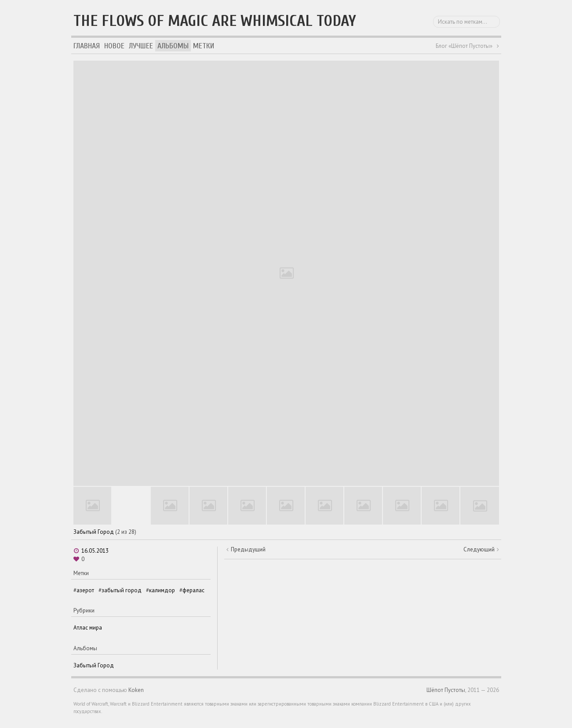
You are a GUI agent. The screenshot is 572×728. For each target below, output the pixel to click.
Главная (87, 46)
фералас (193, 590)
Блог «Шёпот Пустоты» (464, 46)
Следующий (479, 549)
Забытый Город (94, 532)
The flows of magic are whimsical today (215, 21)
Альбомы (173, 46)
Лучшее (141, 46)
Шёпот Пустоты (446, 690)
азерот (85, 590)
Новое (114, 46)
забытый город (122, 590)
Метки (204, 46)
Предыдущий (248, 549)
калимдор (162, 590)
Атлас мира (88, 628)
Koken (136, 690)
